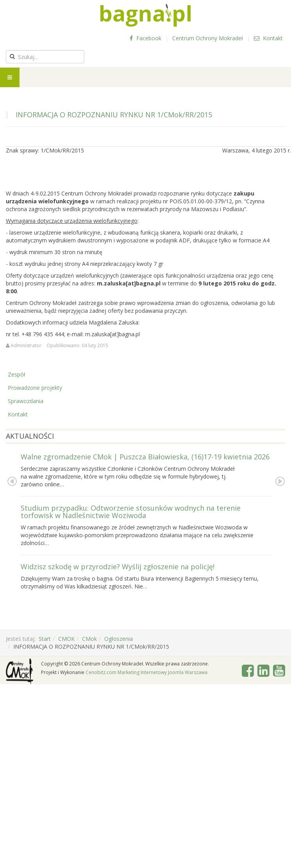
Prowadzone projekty (35, 388)
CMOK (66, 639)
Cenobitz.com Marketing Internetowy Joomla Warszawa (146, 672)
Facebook (145, 38)
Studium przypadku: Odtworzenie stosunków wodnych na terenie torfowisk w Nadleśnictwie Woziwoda (131, 512)
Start (45, 639)
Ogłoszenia (119, 639)
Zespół (17, 374)
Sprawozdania (26, 401)
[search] (45, 57)
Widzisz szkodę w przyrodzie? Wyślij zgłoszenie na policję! (118, 567)
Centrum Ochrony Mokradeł (208, 38)
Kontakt (268, 38)
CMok (89, 639)
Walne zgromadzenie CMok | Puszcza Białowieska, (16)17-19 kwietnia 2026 (145, 457)
